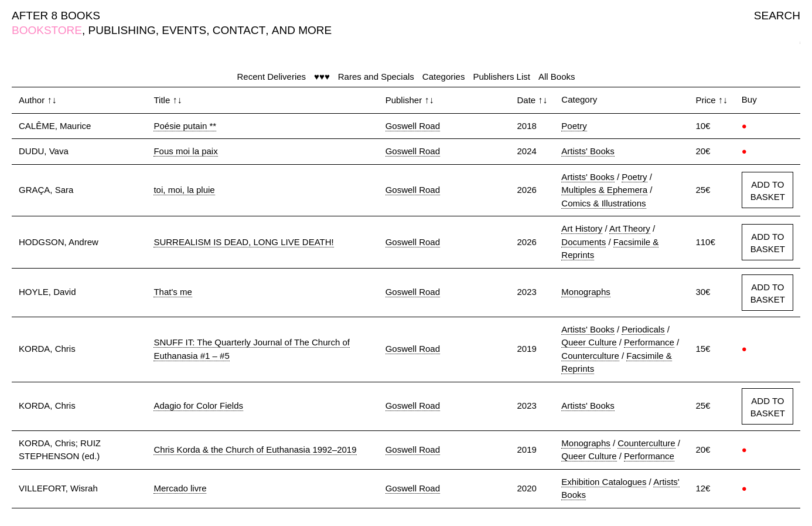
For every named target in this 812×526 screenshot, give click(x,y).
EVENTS (184, 30)
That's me (173, 292)
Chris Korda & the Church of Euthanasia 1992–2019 (255, 449)
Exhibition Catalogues (604, 482)
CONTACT (239, 30)
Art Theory (630, 228)
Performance (649, 342)
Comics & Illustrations (603, 203)
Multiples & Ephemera (604, 190)
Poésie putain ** (185, 126)
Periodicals (643, 329)
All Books (557, 77)
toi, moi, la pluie (184, 190)
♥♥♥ (322, 77)
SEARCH (777, 16)
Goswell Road (413, 126)
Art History (582, 228)
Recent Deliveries (272, 77)
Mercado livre (180, 488)
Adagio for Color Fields (198, 405)
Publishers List (501, 77)
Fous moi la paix (185, 151)
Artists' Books (588, 151)
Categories (444, 77)
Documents (584, 242)
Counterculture (590, 356)
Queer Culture (589, 342)
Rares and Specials (376, 77)
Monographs (586, 292)
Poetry (574, 126)
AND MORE (302, 30)
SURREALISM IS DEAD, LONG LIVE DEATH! (243, 242)
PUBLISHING (122, 30)
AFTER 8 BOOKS (56, 16)
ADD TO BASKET (768, 191)
